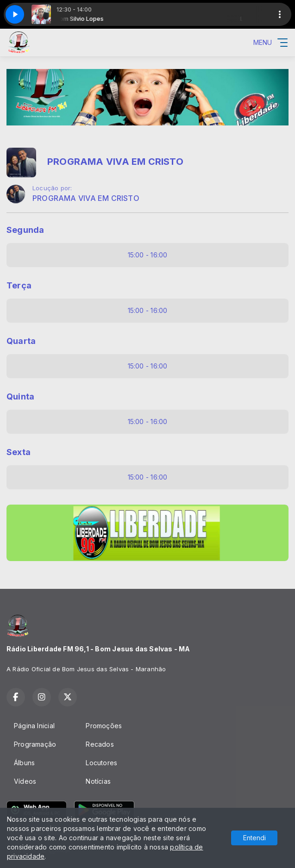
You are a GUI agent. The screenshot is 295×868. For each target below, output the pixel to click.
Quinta (20, 397)
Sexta (19, 452)
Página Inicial (34, 726)
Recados (100, 744)
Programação (35, 744)
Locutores (101, 763)
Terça (19, 285)
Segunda (25, 230)
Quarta (21, 341)
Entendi (254, 838)
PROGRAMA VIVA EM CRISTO (86, 198)
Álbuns (24, 763)
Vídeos (25, 781)
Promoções (104, 726)
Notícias (98, 781)
